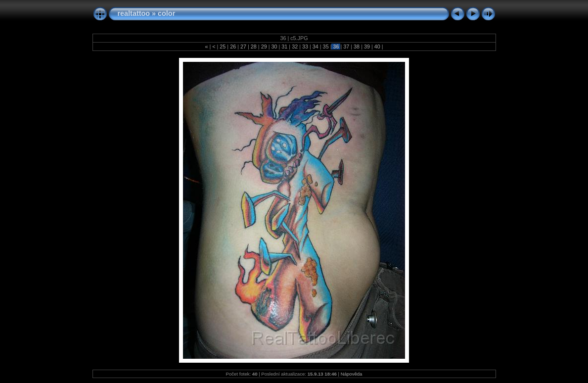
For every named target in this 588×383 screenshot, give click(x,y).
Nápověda (352, 374)
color (166, 13)
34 (316, 47)
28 (254, 47)
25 (223, 47)
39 (367, 47)
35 (326, 47)
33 (305, 47)
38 (357, 47)
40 (377, 47)
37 (346, 47)
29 (264, 47)
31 (284, 47)
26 (233, 47)
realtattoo (134, 13)
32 (295, 47)
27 (243, 47)
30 (274, 47)
